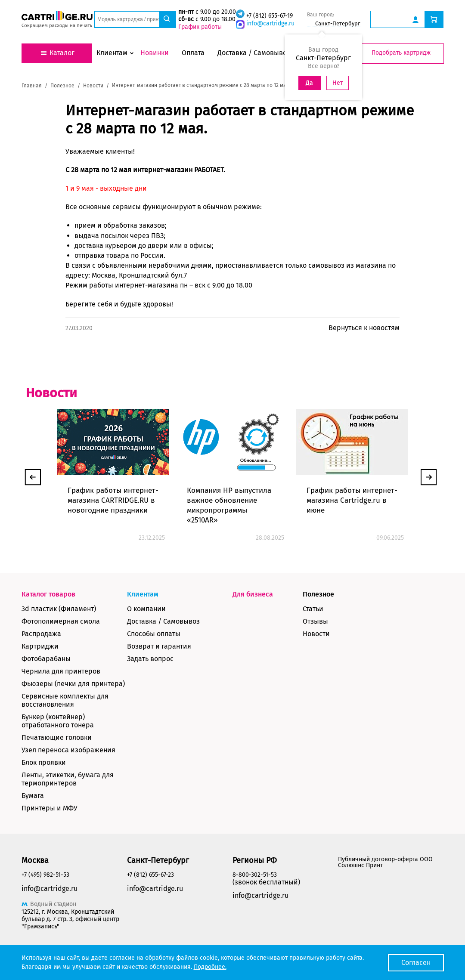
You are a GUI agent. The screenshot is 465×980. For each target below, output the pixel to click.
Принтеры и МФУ (50, 808)
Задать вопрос (150, 659)
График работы (200, 27)
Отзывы (315, 621)
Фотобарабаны (46, 659)
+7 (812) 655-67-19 (270, 16)
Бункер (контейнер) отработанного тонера (58, 721)
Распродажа (41, 634)
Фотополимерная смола (61, 621)
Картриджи (40, 646)
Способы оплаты (154, 634)
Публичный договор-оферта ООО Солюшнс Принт (385, 862)
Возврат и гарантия (159, 646)
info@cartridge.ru (270, 23)
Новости (316, 634)
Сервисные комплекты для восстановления (65, 700)
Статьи (313, 609)
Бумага (33, 796)
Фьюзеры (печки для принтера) (73, 684)
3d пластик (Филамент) (59, 609)
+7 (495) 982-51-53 (45, 875)
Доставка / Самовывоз (163, 621)
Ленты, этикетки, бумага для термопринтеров (68, 779)
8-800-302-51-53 (255, 875)
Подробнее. (210, 967)
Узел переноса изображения (68, 750)
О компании (146, 609)
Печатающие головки (57, 737)
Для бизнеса (253, 594)
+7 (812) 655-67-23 (150, 875)
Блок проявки (44, 762)
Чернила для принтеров (61, 671)
